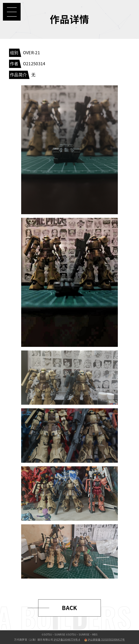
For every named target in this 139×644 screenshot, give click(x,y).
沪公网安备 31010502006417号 (105, 640)
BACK (69, 608)
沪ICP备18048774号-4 (67, 640)
